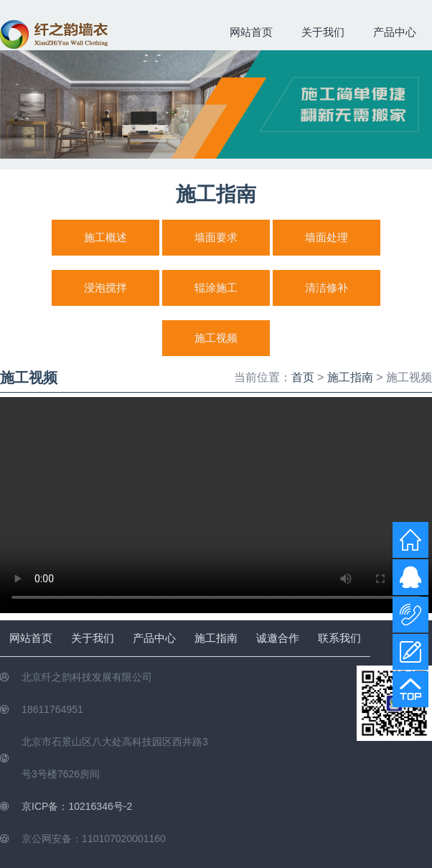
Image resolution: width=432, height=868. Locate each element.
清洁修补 (327, 288)
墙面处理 (327, 237)
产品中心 (395, 32)
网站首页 (251, 32)
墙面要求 (216, 237)
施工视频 (216, 338)
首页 (303, 377)
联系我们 (339, 638)
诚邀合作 (278, 638)
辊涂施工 (216, 288)
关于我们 (323, 32)
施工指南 (350, 377)
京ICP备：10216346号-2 (77, 806)
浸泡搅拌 (105, 288)
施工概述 (105, 237)
